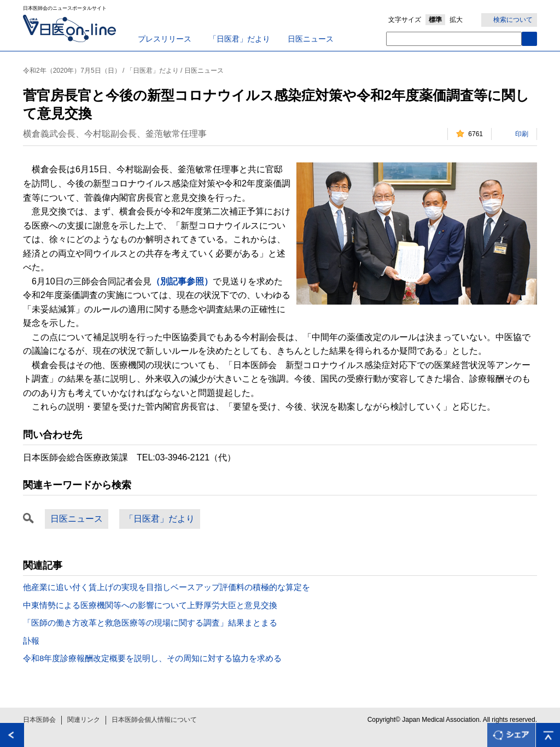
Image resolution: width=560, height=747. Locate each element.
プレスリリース (165, 39)
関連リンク (84, 720)
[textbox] (454, 39)
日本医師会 (39, 720)
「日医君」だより (240, 39)
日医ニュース (311, 39)
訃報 (31, 641)
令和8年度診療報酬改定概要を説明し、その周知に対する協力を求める (152, 658)
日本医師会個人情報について (154, 720)
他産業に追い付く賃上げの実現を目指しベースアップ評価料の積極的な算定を (167, 587)
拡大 (456, 20)
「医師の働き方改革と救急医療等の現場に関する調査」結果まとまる (150, 623)
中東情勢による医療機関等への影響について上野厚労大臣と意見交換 (150, 605)
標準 (435, 20)
